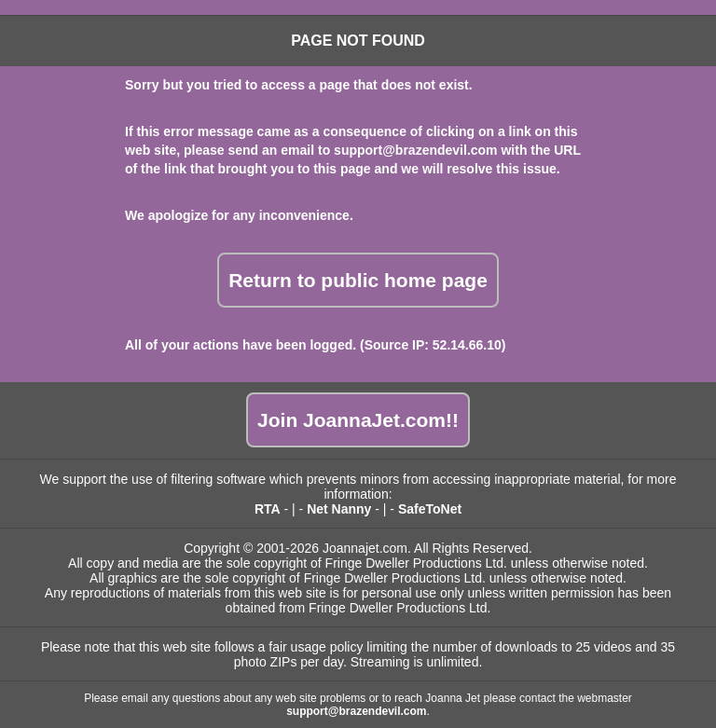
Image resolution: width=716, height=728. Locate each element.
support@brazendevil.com (415, 150)
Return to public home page (358, 280)
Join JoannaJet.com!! (358, 420)
